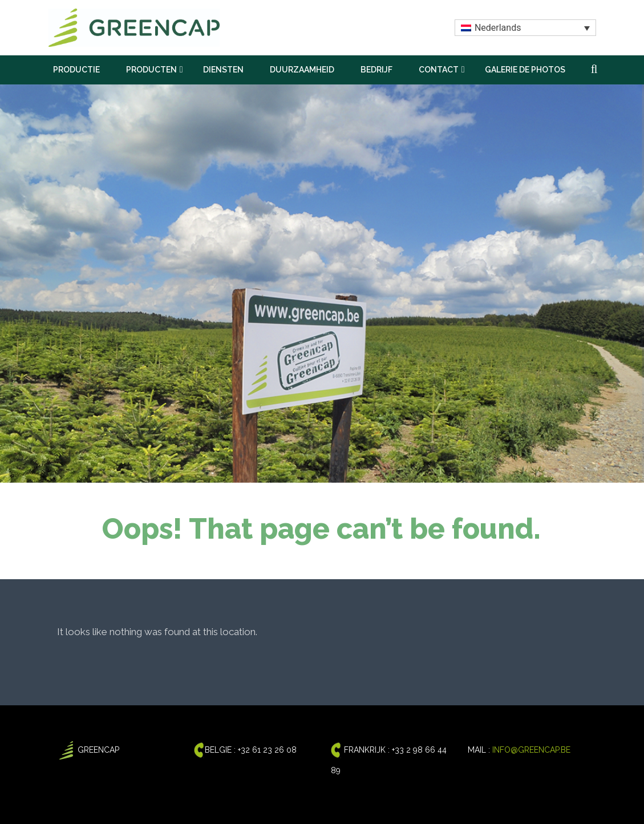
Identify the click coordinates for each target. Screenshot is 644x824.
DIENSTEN (223, 70)
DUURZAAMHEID (302, 70)
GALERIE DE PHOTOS (525, 70)
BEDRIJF (376, 70)
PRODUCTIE (76, 70)
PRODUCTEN (151, 70)
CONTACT (439, 70)
